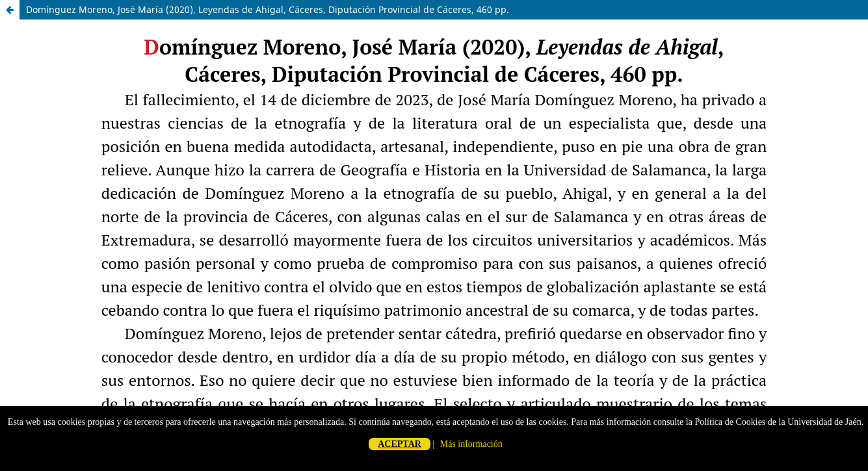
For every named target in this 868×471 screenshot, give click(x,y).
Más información (471, 444)
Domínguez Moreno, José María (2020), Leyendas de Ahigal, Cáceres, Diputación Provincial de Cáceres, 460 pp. (268, 9)
